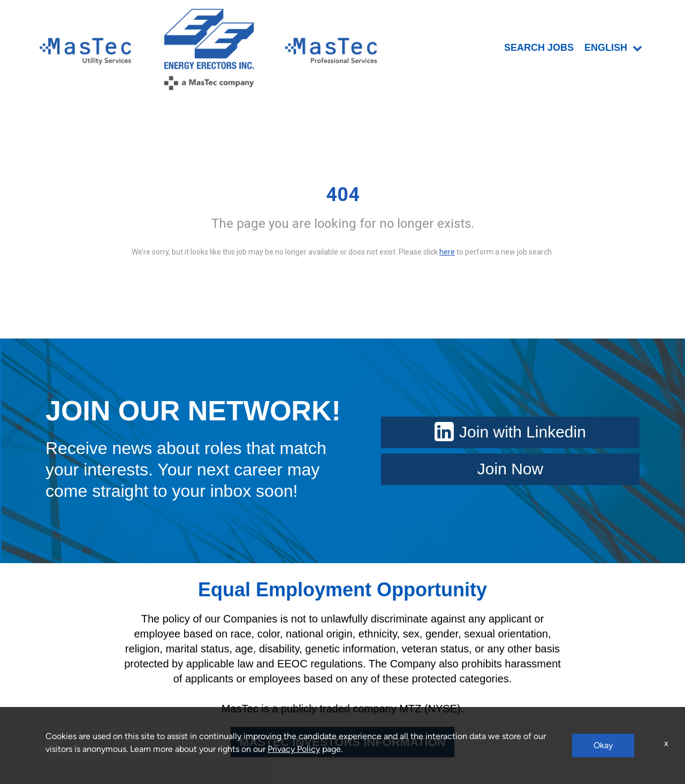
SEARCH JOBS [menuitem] (539, 48)
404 (343, 195)
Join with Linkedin (510, 432)
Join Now (510, 469)
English (613, 48)
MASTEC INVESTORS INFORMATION (342, 742)
